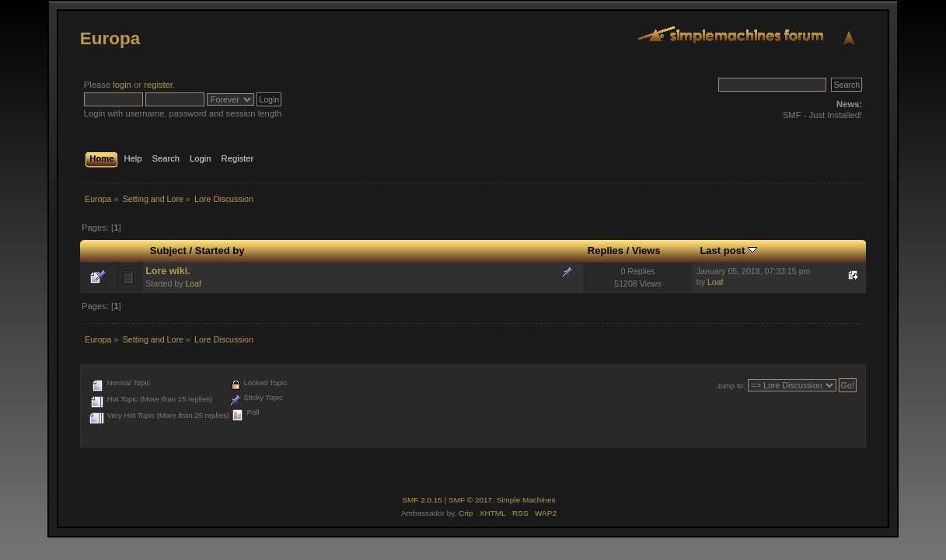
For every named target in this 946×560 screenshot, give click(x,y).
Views (646, 250)
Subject (168, 250)
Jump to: (731, 386)
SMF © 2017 (470, 500)
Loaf (193, 283)
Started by (220, 250)
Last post (728, 250)
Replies (606, 250)
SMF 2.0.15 (422, 500)
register (158, 85)
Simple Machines (526, 500)
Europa (110, 38)
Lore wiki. (168, 271)
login (122, 85)
